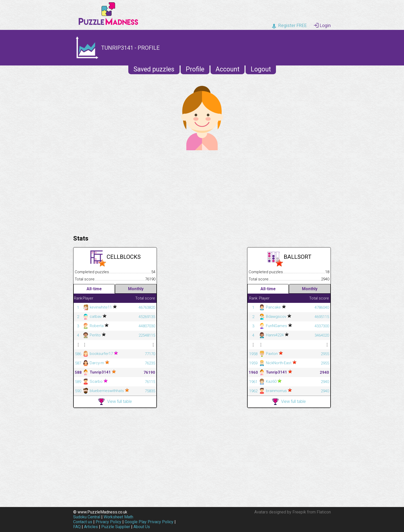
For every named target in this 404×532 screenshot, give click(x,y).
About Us (142, 527)
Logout (261, 69)
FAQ (77, 527)
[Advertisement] (202, 191)
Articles (91, 527)
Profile (195, 69)
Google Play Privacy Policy (149, 522)
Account (228, 69)
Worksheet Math (118, 517)
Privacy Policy (108, 522)
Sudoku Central (87, 517)
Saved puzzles (154, 69)
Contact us (83, 522)
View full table (115, 402)
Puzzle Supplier (116, 527)
